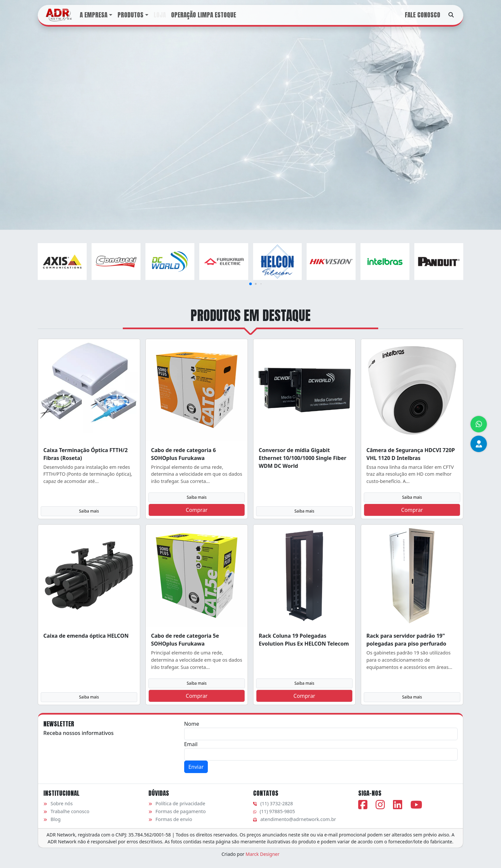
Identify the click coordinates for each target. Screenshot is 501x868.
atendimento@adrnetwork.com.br (294, 819)
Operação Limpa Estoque (204, 15)
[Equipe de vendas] (479, 444)
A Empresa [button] (94, 15)
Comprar (197, 510)
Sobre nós (58, 803)
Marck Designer (262, 854)
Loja (160, 15)
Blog (52, 819)
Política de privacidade (177, 803)
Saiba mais (89, 511)
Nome (192, 724)
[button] (250, 284)
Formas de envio (170, 819)
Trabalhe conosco (66, 811)
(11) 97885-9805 (274, 811)
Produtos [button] (131, 15)
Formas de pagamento (177, 811)
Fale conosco (423, 15)
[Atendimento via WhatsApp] (479, 424)
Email (191, 744)
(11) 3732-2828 (273, 803)
